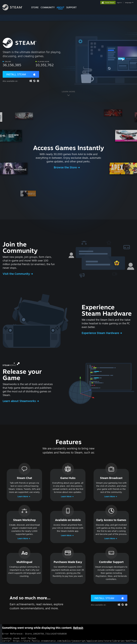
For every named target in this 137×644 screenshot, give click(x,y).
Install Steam (16, 74)
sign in (119, 3)
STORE (35, 7)
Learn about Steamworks (20, 401)
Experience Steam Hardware (101, 333)
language (128, 3)
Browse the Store (66, 167)
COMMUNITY (48, 7)
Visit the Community (17, 274)
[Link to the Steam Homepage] (15, 10)
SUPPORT (71, 7)
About (60, 7)
